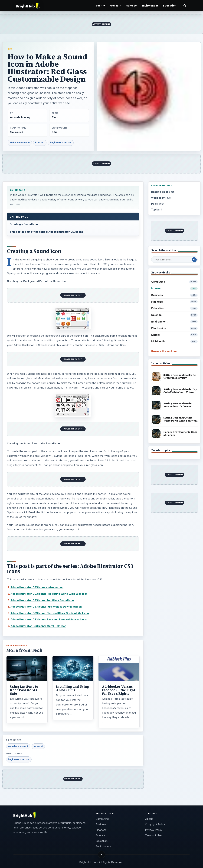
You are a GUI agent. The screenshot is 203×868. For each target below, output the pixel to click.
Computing (175, 282)
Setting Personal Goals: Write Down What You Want (180, 419)
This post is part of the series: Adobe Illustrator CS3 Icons (46, 232)
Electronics (175, 328)
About (149, 819)
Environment (150, 6)
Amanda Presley (20, 117)
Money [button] (116, 6)
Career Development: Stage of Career (180, 433)
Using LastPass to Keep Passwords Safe (24, 690)
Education (170, 6)
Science (131, 6)
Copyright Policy (155, 824)
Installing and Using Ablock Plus (72, 688)
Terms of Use (153, 835)
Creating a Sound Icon (24, 224)
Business (175, 295)
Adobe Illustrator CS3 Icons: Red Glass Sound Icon (42, 600)
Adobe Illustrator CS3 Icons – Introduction (37, 587)
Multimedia (175, 341)
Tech (11, 49)
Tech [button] (100, 6)
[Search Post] (194, 260)
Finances (175, 302)
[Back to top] (102, 855)
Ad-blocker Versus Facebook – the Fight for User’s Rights (119, 690)
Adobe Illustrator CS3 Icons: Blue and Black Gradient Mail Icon (50, 613)
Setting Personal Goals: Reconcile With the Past (178, 405)
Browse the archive (164, 351)
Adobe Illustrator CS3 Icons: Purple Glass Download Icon (46, 607)
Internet (40, 143)
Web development (20, 143)
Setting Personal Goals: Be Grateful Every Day (180, 376)
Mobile (175, 335)
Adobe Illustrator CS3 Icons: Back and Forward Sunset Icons (49, 619)
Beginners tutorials (61, 143)
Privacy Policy (154, 830)
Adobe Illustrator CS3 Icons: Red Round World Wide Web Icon (49, 594)
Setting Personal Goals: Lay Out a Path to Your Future (180, 391)
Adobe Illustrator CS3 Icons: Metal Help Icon (38, 626)
